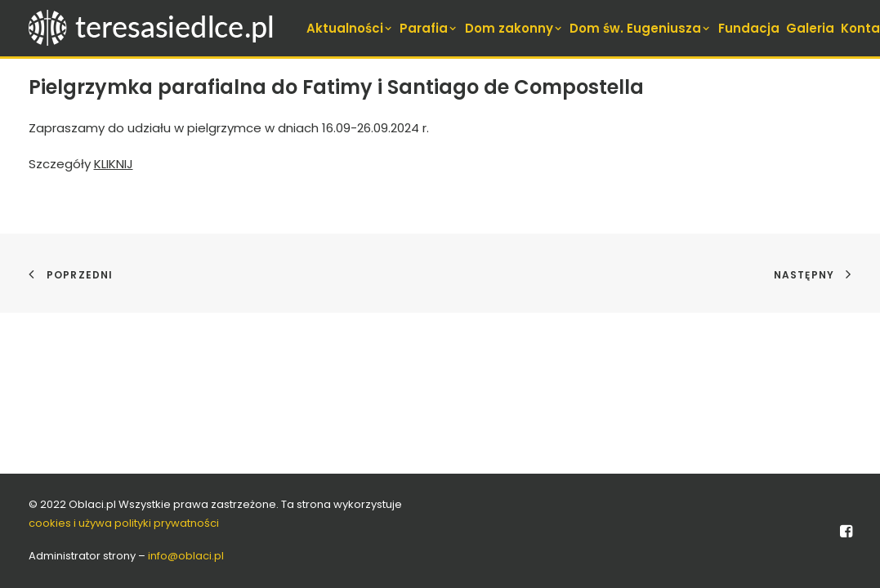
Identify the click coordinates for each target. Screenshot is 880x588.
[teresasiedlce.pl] (161, 28)
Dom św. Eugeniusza (641, 28)
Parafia (429, 28)
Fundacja (749, 28)
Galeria (810, 28)
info (186, 556)
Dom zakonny (514, 28)
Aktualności (350, 28)
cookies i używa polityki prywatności (124, 523)
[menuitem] (350, 28)
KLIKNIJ (114, 164)
